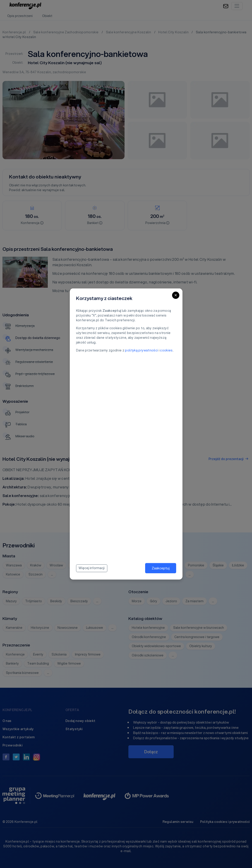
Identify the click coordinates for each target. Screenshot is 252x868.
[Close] (176, 295)
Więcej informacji (92, 568)
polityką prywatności (141, 350)
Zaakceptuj (161, 568)
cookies (166, 350)
